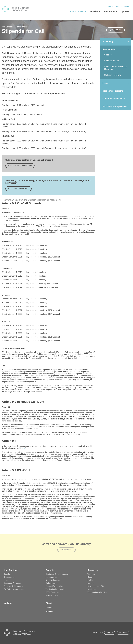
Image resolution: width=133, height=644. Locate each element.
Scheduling (8, 574)
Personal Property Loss (55, 586)
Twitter (110, 633)
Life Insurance (51, 577)
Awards (90, 583)
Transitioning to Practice (97, 592)
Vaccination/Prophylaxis (55, 589)
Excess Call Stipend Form (20, 166)
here (24, 448)
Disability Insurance (53, 580)
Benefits (94, 11)
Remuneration (25, 27)
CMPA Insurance (52, 583)
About (111, 7)
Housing (91, 577)
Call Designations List (19, 189)
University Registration (55, 595)
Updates (125, 11)
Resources (109, 11)
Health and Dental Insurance (57, 574)
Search (126, 7)
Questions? (116, 30)
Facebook (123, 633)
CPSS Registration (53, 592)
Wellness (91, 574)
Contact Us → (67, 550)
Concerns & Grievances (13, 586)
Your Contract (77, 11)
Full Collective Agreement (14, 589)
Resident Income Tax (96, 586)
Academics (92, 589)
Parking (90, 580)
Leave (6, 580)
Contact (118, 7)
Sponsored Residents (12, 583)
